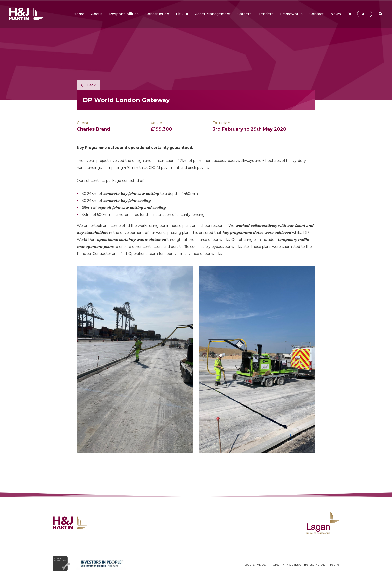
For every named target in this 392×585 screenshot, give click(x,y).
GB (364, 14)
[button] (97, 14)
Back (88, 85)
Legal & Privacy (256, 565)
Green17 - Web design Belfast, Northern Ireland (306, 565)
